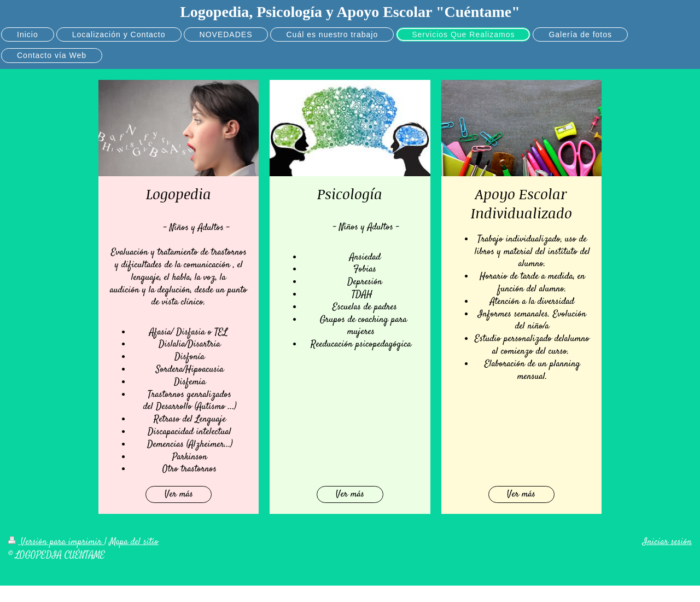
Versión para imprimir (56, 542)
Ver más (179, 494)
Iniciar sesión (667, 542)
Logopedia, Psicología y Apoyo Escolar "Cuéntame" (350, 12)
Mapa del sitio (134, 542)
